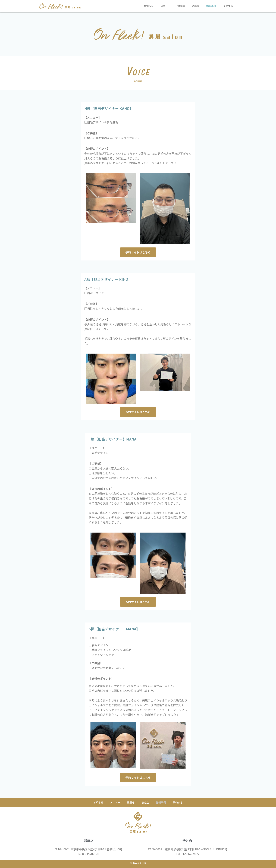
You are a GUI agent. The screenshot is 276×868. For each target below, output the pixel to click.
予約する (228, 6)
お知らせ (149, 6)
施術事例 (211, 6)
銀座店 (181, 6)
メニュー (165, 6)
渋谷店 (196, 6)
